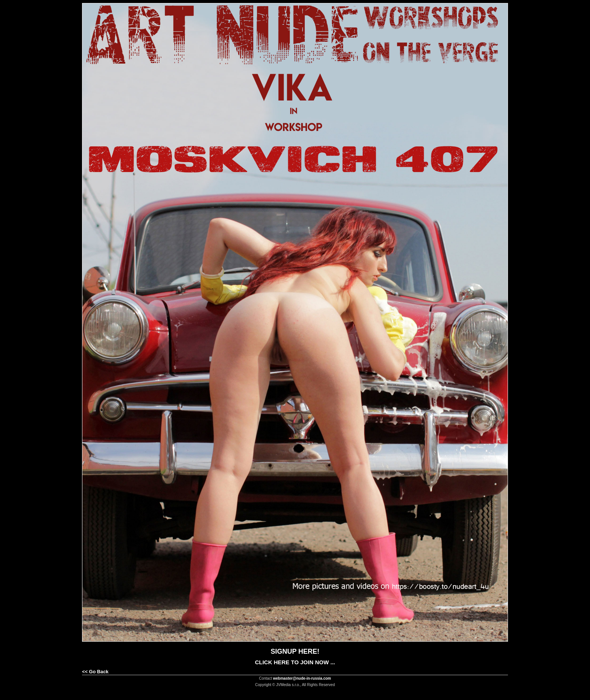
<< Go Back (95, 672)
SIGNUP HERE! (295, 651)
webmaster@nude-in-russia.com (302, 678)
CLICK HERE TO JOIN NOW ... (295, 662)
